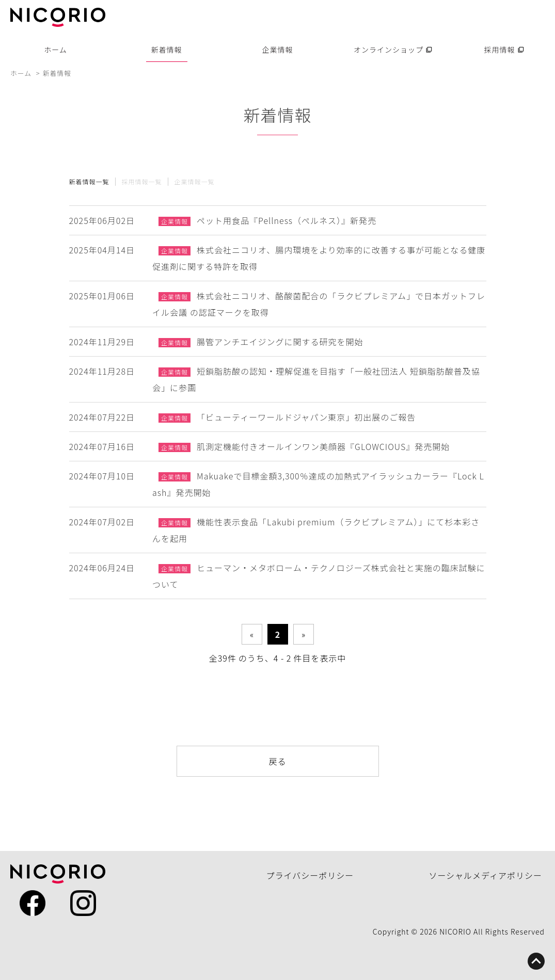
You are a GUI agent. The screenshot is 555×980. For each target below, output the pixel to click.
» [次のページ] (303, 634)
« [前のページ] (252, 634)
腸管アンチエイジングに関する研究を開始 (280, 342)
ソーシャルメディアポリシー (485, 875)
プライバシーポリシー (310, 875)
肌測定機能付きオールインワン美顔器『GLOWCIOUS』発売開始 (323, 446)
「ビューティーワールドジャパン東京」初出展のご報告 (306, 417)
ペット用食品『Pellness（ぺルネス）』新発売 (287, 220)
